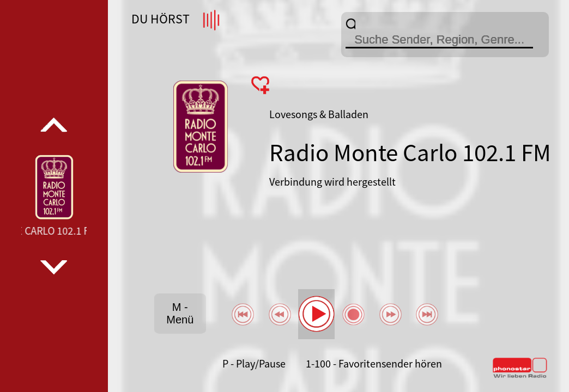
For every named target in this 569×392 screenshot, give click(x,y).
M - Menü (180, 313)
